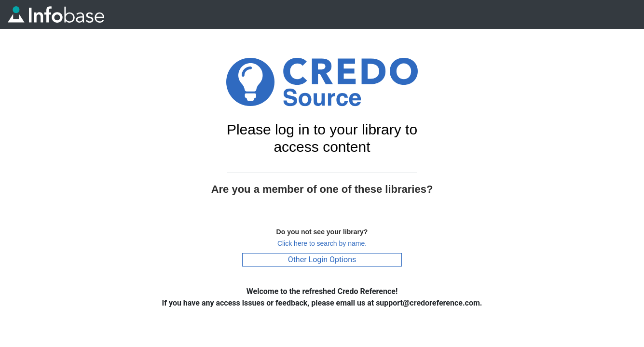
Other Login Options (322, 260)
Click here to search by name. (322, 243)
